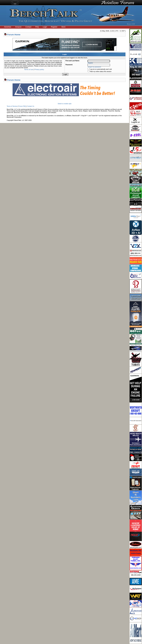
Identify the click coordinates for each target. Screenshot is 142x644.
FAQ (37, 27)
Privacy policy (39, 69)
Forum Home (14, 35)
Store (63, 27)
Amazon (18, 27)
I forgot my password (94, 67)
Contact (28, 27)
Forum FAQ (22, 106)
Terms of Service (12, 106)
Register (54, 27)
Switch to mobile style (65, 104)
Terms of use (29, 69)
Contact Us (31, 106)
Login (45, 27)
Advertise (8, 27)
